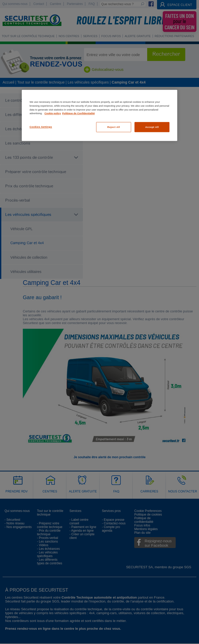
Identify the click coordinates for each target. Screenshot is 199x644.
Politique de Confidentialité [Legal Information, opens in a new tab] (79, 114)
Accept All (152, 127)
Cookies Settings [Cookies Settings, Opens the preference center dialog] (41, 127)
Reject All (114, 127)
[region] (99, 116)
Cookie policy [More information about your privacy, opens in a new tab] (53, 114)
